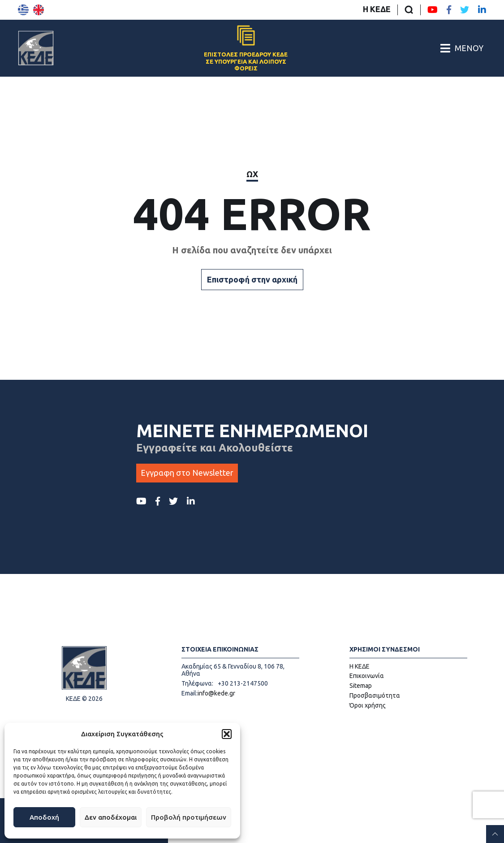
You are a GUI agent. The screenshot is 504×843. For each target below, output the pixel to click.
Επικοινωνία (367, 676)
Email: (190, 693)
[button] (227, 734)
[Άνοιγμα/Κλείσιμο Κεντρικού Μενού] (462, 48)
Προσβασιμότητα (375, 695)
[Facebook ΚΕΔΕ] (449, 10)
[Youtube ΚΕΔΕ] (433, 10)
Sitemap (361, 686)
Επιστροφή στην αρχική (252, 279)
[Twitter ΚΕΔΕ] (465, 10)
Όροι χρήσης (368, 705)
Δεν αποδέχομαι (111, 817)
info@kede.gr (216, 693)
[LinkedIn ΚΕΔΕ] (482, 10)
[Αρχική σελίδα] (36, 48)
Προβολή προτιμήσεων (189, 817)
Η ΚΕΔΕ (377, 9)
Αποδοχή (44, 817)
